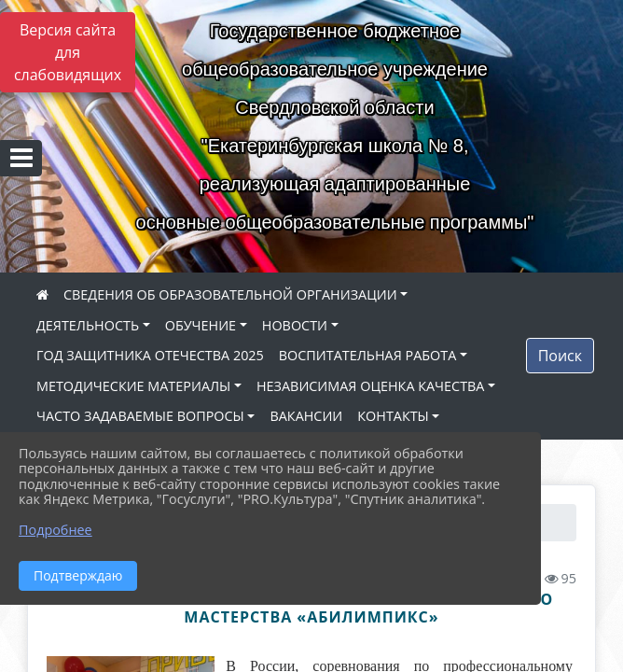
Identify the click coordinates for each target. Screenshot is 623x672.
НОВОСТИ (295, 325)
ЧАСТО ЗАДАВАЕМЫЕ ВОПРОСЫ (140, 416)
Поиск (560, 356)
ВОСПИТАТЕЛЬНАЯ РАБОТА (367, 355)
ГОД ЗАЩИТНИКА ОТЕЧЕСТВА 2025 (150, 355)
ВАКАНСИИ (306, 416)
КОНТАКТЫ (393, 416)
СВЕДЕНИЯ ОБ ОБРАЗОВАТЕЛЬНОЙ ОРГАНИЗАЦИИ (230, 294)
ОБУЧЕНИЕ (201, 325)
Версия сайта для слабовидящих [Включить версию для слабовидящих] (68, 52)
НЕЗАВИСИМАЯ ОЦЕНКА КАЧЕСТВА (370, 386)
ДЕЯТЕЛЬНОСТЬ (88, 325)
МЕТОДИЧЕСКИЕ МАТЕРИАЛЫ (133, 386)
